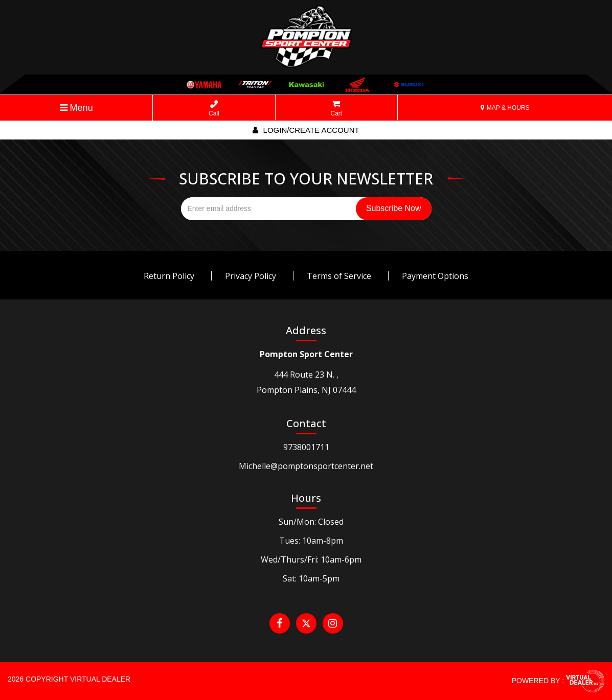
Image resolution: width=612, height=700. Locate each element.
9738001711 (306, 447)
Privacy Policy (251, 276)
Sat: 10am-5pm (311, 578)
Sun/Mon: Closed (311, 522)
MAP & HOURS (505, 108)
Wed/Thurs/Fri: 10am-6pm (311, 559)
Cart (337, 109)
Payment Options (435, 276)
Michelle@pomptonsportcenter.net (306, 466)
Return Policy (169, 276)
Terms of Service (339, 276)
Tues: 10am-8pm (311, 541)
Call (214, 109)
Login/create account (306, 130)
